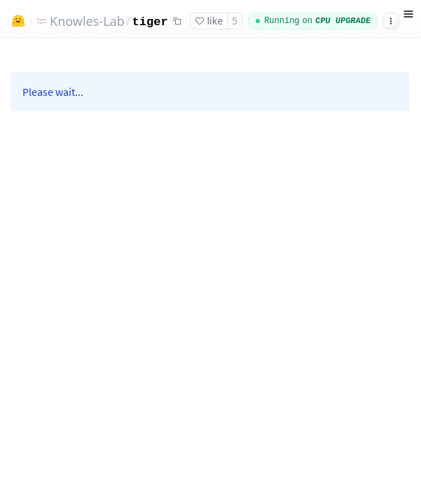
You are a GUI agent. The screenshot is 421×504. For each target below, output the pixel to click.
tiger (150, 22)
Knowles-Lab (87, 21)
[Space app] (210, 271)
